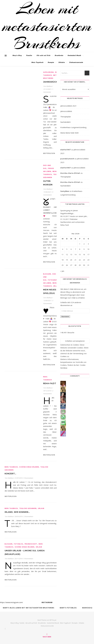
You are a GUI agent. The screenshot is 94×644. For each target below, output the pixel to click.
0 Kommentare (28, 478)
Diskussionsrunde (76, 62)
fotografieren (55, 280)
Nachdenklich (65, 122)
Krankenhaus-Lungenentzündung (73, 127)
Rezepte (51, 62)
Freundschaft (31, 544)
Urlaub (56, 286)
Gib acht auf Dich (43, 56)
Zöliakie (62, 62)
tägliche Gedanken (28, 508)
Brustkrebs (59, 56)
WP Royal (53, 620)
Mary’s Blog (17, 56)
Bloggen (47, 274)
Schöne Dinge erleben (29, 467)
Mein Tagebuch (37, 62)
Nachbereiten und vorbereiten (72, 222)
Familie (29, 56)
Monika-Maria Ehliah (70, 173)
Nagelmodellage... (67, 213)
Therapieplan (66, 117)
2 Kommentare (28, 516)
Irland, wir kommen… (17, 512)
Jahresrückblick (53, 82)
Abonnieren (65, 317)
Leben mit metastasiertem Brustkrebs (47, 26)
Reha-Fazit (50, 383)
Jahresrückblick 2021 (68, 106)
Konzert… (10, 474)
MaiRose (49, 86)
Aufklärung (49, 72)
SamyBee (65, 191)
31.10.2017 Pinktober (69, 219)
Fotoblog (19, 544)
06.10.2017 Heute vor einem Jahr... (74, 216)
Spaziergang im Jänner (69, 210)
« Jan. (62, 271)
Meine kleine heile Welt (69, 133)
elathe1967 (66, 150)
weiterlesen (49, 153)
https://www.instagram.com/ (11, 602)
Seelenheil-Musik (74, 56)
